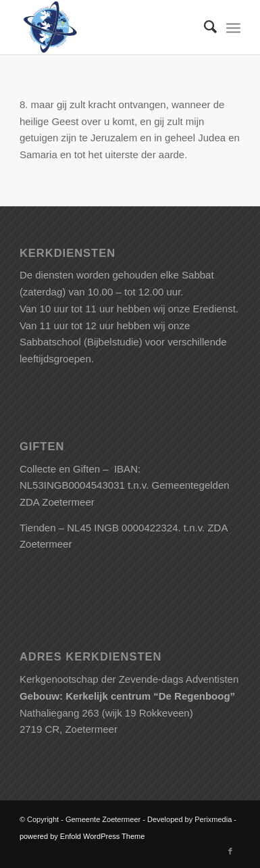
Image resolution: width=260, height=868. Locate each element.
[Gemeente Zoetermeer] (108, 27)
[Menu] (233, 27)
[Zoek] (204, 27)
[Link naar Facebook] (230, 851)
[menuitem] (204, 27)
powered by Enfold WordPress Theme (82, 836)
